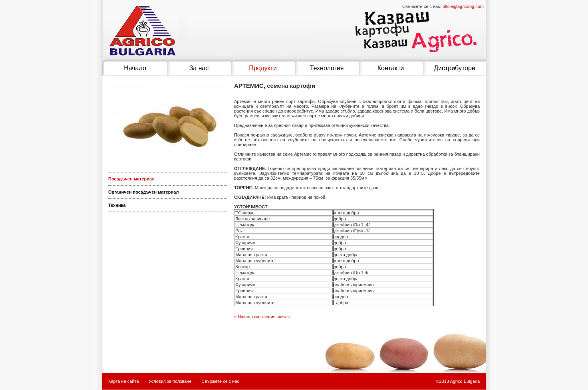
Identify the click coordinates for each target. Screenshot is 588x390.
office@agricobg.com (463, 6)
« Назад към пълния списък (262, 317)
